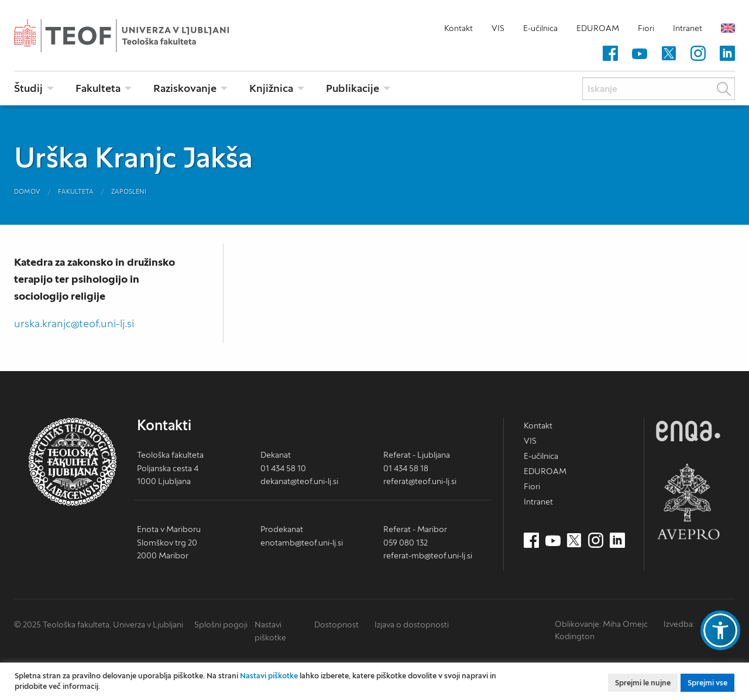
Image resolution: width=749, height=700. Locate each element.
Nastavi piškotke (269, 676)
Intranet (688, 28)
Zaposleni (129, 191)
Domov (27, 191)
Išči (724, 89)
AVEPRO (688, 501)
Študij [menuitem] (28, 88)
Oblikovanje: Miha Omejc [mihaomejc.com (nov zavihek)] (601, 624)
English (728, 28)
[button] (720, 630)
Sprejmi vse (707, 683)
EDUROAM (598, 28)
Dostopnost (336, 624)
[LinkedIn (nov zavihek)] (727, 54)
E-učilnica (540, 28)
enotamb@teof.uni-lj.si (302, 543)
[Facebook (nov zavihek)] (610, 54)
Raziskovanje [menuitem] (185, 88)
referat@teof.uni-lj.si (420, 481)
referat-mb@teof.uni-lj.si (428, 555)
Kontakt (458, 28)
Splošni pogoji (221, 624)
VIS (498, 28)
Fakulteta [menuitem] (98, 88)
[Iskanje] (659, 89)
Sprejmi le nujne (643, 683)
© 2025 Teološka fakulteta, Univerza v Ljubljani (99, 624)
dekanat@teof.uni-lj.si (299, 481)
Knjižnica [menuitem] (271, 88)
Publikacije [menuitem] (353, 88)
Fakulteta (76, 191)
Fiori (646, 28)
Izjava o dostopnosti (412, 624)
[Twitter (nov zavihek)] (669, 54)
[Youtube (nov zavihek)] (640, 54)
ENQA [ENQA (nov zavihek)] (688, 431)
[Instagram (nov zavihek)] (698, 54)
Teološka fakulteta (140, 36)
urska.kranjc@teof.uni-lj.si (74, 323)
